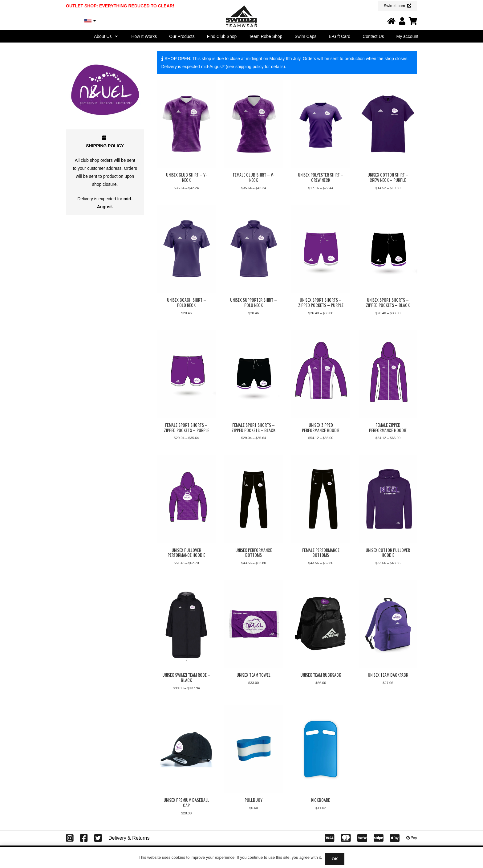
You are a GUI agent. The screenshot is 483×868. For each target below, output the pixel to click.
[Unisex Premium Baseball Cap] (186, 750)
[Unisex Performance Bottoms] (254, 499)
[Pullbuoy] (254, 750)
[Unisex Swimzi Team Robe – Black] (186, 624)
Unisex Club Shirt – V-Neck (186, 177)
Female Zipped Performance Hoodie (388, 427)
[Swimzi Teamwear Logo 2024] (241, 16)
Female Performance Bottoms (321, 552)
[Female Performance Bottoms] (321, 499)
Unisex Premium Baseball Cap (186, 803)
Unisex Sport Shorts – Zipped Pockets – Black (388, 302)
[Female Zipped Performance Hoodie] (388, 374)
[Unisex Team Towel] (254, 624)
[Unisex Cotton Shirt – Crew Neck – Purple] (388, 124)
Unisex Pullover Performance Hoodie (186, 552)
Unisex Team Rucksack (321, 675)
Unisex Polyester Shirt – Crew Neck (321, 177)
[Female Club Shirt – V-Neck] (254, 124)
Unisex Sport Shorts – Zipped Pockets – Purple (321, 302)
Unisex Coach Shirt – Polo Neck (186, 302)
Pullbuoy (254, 800)
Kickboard (321, 800)
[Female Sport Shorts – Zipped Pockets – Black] (254, 374)
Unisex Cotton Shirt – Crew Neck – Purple (388, 177)
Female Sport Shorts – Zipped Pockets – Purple (186, 427)
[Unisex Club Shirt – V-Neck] (186, 124)
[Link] (391, 21)
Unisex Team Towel (254, 675)
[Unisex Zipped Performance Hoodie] (321, 374)
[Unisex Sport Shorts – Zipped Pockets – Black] (388, 249)
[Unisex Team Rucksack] (321, 624)
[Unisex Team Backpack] (388, 624)
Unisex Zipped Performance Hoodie (321, 427)
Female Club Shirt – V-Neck (253, 177)
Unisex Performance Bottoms (253, 552)
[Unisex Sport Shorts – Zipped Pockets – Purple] (321, 249)
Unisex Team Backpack (388, 675)
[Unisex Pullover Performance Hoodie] (186, 499)
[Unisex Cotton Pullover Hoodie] (388, 499)
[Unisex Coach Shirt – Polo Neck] (186, 249)
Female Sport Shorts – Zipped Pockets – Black (254, 427)
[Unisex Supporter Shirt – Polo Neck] (254, 249)
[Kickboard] (321, 750)
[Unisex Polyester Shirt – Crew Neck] (321, 124)
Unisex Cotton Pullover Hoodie (388, 552)
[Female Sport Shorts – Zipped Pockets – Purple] (186, 374)
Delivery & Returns (129, 838)
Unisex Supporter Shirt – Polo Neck (254, 302)
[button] (116, 36)
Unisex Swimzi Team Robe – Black (186, 678)
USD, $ (76, 21)
